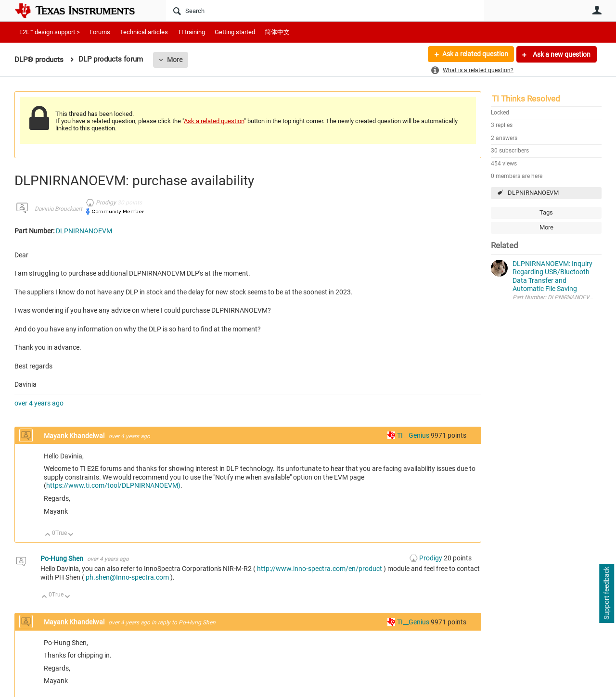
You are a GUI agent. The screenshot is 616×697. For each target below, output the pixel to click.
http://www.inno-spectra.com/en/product (320, 569)
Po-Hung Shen (63, 558)
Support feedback (606, 594)
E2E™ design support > (50, 32)
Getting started (235, 32)
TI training (191, 32)
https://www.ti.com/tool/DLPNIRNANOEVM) (113, 485)
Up (48, 535)
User (597, 10)
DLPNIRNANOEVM (533, 193)
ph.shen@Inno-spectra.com (127, 577)
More (175, 60)
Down (71, 535)
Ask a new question (561, 54)
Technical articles (144, 32)
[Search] (325, 11)
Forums (100, 32)
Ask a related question (475, 54)
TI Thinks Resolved (526, 99)
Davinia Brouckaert (58, 209)
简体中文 (277, 32)
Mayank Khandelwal (75, 436)
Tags (546, 212)
